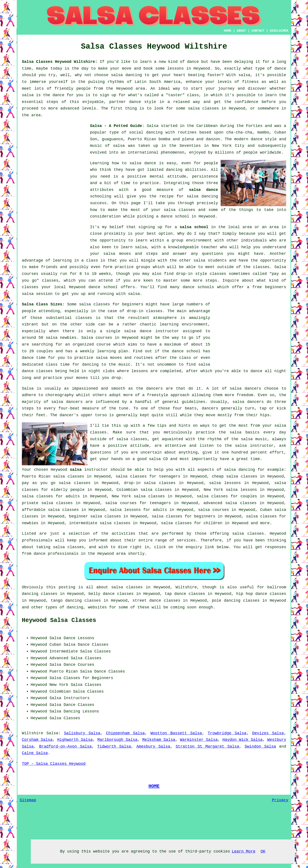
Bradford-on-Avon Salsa (65, 746)
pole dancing (226, 601)
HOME (228, 31)
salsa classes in (131, 587)
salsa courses (214, 510)
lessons (140, 371)
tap (168, 594)
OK (263, 851)
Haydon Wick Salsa (242, 740)
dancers (154, 389)
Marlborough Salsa (118, 740)
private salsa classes (47, 503)
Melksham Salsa (159, 740)
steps (211, 281)
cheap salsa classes (235, 476)
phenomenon (173, 152)
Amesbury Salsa (153, 746)
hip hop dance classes (261, 594)
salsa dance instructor (151, 331)
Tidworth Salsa (114, 746)
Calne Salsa (35, 753)
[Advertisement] (55, 188)
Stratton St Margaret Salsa (207, 746)
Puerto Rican (64, 671)
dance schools (198, 287)
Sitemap (28, 800)
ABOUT (241, 31)
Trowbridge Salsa (227, 733)
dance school (175, 216)
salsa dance (203, 190)
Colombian (60, 692)
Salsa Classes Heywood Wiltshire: (60, 62)
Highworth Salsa (75, 740)
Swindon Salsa (260, 746)
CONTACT (258, 31)
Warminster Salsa (199, 740)
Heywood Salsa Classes (59, 620)
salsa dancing (202, 196)
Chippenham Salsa (125, 733)
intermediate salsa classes (100, 523)
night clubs (102, 371)
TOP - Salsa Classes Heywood (54, 764)
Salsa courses (97, 338)
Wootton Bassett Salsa (176, 733)
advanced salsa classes (230, 503)
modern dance (248, 139)
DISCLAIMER (279, 31)
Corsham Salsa (37, 740)
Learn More (244, 851)
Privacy (280, 800)
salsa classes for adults (51, 496)
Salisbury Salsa (82, 733)
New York (59, 685)
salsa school (194, 227)
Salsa (153, 126)
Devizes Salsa (268, 733)
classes (261, 267)
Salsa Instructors (69, 698)
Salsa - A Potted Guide (116, 126)
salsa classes (180, 210)
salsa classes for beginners (111, 304)
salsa (119, 146)
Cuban (55, 645)
